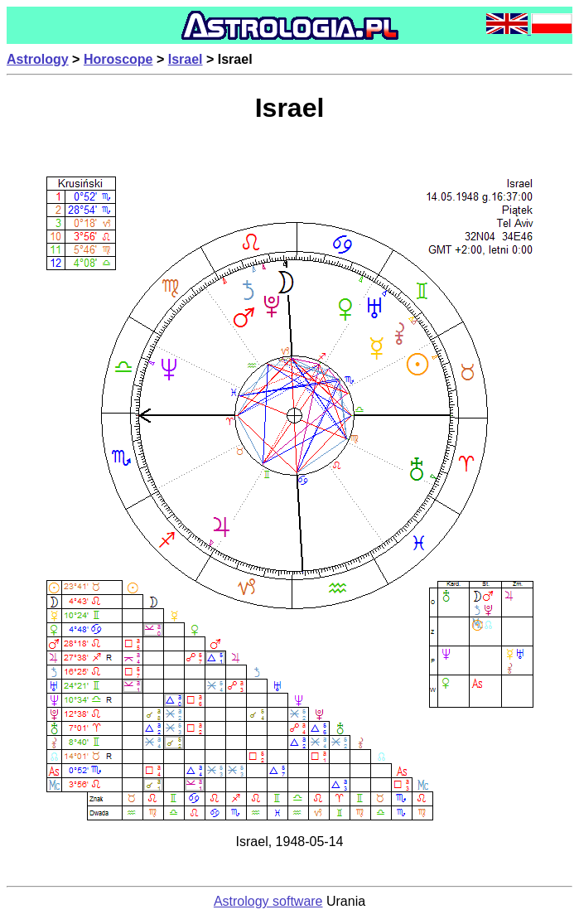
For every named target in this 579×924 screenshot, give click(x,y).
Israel (186, 59)
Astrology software (268, 901)
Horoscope (118, 59)
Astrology (38, 59)
